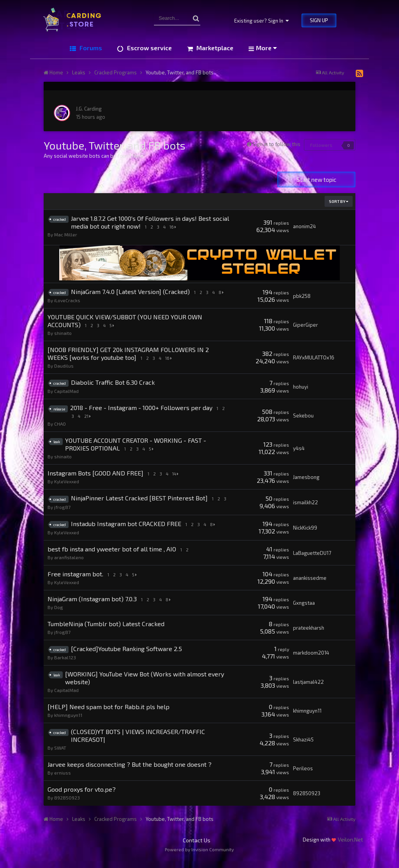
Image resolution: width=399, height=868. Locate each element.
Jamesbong (306, 477)
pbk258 (302, 296)
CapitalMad (66, 391)
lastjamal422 (308, 689)
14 (176, 474)
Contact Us (197, 848)
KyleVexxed (67, 481)
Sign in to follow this (276, 144)
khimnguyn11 (68, 722)
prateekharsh (309, 635)
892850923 (67, 805)
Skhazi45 (303, 747)
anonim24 (305, 226)
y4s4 (299, 448)
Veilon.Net (350, 847)
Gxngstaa (304, 610)
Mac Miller (66, 234)
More (266, 48)
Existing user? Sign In (261, 21)
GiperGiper (305, 325)
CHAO (60, 424)
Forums (90, 48)
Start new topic (316, 180)
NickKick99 (305, 535)
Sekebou (303, 416)
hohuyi (301, 387)
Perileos (303, 776)
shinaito (63, 333)
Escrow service (149, 48)
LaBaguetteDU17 (312, 560)
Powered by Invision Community (199, 857)
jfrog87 (62, 514)
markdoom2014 (311, 660)
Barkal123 (65, 665)
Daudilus (64, 366)
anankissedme (310, 585)
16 (174, 227)
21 (87, 416)
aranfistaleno (69, 565)
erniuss (63, 780)
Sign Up (319, 20)
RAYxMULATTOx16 (314, 357)
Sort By (339, 201)
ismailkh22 (305, 506)
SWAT (60, 755)
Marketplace (214, 48)
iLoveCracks (67, 300)
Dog (59, 614)
